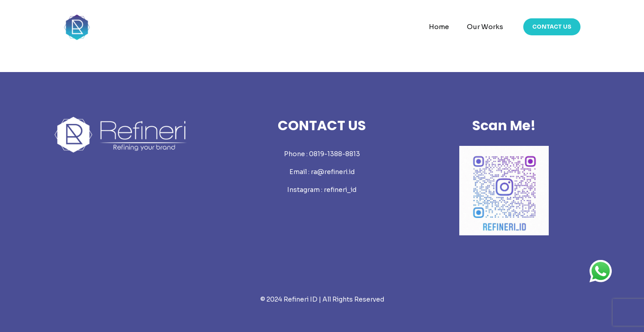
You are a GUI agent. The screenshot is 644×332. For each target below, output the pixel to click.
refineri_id (340, 190)
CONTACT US (552, 27)
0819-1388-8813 (335, 154)
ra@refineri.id (333, 172)
